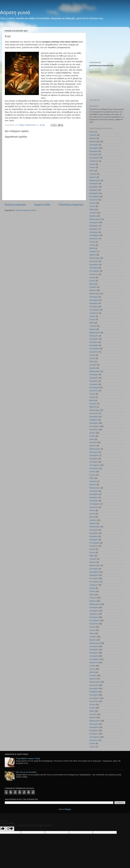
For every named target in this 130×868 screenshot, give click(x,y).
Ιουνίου (92, 167)
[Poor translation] (10, 829)
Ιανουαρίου (94, 145)
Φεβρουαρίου (95, 141)
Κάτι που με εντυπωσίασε (26, 772)
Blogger (68, 809)
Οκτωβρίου (94, 154)
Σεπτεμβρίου (95, 158)
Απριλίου (93, 135)
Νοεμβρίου (94, 151)
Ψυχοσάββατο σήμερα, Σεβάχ (28, 758)
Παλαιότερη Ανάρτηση (71, 205)
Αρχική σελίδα (42, 205)
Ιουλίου (92, 164)
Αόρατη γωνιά (15, 13)
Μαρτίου (93, 138)
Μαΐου (92, 132)
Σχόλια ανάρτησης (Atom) (26, 210)
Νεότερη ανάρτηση (15, 205)
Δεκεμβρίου (94, 148)
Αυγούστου (94, 161)
